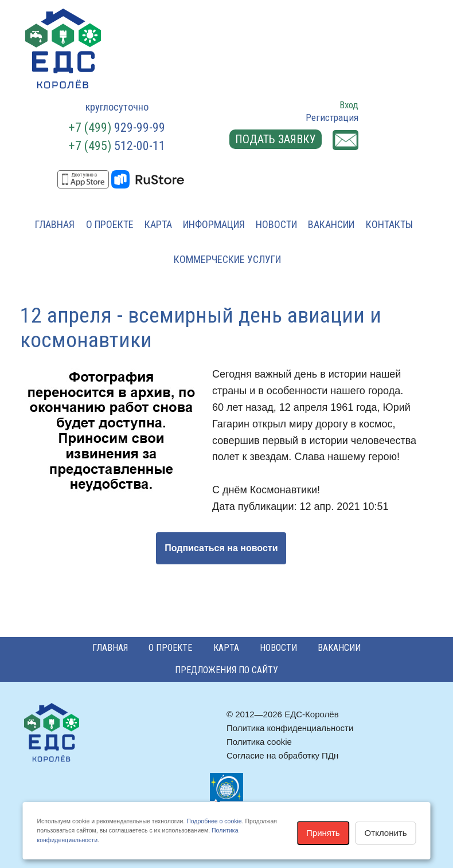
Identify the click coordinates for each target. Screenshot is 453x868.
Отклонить (386, 833)
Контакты (389, 224)
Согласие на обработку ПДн (282, 755)
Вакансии (331, 224)
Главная (55, 224)
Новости (276, 224)
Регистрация (332, 117)
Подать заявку (276, 139)
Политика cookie (259, 742)
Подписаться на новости (221, 548)
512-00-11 (117, 146)
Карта (158, 224)
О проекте (110, 224)
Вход (349, 105)
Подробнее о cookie (214, 821)
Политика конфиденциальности (290, 728)
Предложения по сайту (226, 670)
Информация (214, 224)
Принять (323, 833)
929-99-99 (117, 127)
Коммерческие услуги (227, 259)
